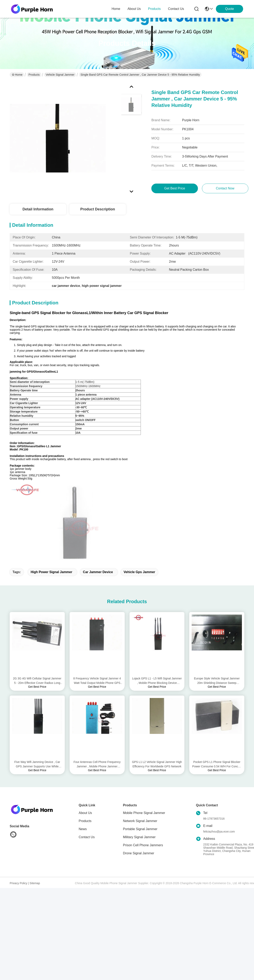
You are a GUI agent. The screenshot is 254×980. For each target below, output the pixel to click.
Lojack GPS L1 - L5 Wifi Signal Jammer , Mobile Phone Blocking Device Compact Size (157, 604)
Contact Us (87, 760)
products (154, 9)
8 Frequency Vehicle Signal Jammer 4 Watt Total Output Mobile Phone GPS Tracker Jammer (97, 604)
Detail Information (38, 209)
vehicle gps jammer (140, 495)
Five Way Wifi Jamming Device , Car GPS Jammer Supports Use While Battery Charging (37, 687)
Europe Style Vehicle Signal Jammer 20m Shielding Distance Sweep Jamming (217, 604)
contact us (176, 9)
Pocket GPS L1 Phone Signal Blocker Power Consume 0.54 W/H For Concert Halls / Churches (217, 687)
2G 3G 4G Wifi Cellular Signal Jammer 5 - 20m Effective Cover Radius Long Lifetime (37, 604)
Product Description (98, 209)
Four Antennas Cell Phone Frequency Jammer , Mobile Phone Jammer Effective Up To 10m (97, 687)
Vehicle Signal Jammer (60, 75)
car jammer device (98, 495)
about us (134, 9)
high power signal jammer (51, 495)
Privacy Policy (18, 806)
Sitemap (35, 806)
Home (116, 9)
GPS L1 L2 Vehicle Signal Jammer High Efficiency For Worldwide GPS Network (157, 687)
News (83, 752)
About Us (85, 736)
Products (34, 75)
